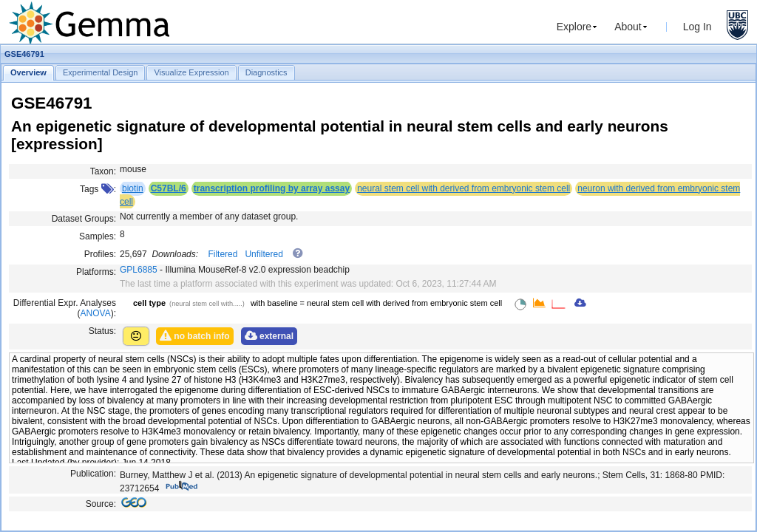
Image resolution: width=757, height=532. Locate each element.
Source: (101, 504)
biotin (133, 188)
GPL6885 (139, 270)
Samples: (98, 236)
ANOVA (96, 313)
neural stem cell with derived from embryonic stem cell (464, 188)
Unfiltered (264, 254)
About (628, 27)
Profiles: (100, 254)
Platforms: (96, 272)
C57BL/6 (169, 188)
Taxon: (103, 171)
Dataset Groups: (84, 219)
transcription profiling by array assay (272, 188)
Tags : (98, 189)
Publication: (93, 474)
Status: (102, 331)
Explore (574, 27)
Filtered (223, 254)
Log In (697, 27)
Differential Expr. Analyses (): (65, 308)
